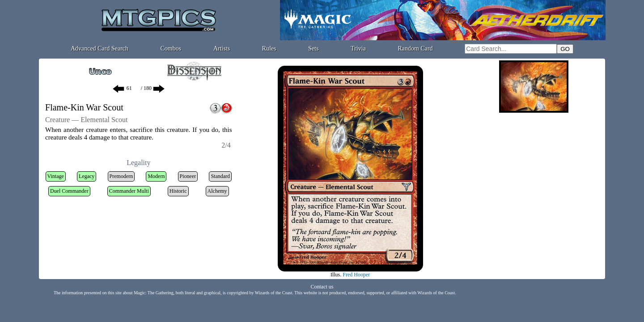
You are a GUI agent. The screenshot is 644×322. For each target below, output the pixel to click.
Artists (222, 49)
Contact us (322, 287)
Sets (313, 49)
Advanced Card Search (100, 49)
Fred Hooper (356, 275)
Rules (269, 49)
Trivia (358, 49)
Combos (171, 49)
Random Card (415, 49)
